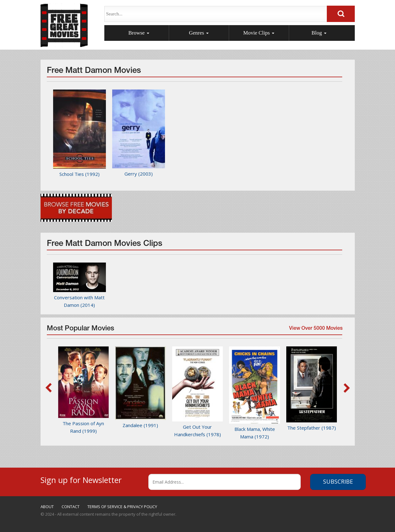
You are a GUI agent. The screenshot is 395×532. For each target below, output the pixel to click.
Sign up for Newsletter (81, 479)
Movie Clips (259, 33)
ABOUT (47, 507)
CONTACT (71, 507)
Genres (199, 33)
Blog (319, 33)
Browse (139, 33)
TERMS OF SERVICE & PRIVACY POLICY (122, 507)
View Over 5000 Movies (315, 331)
